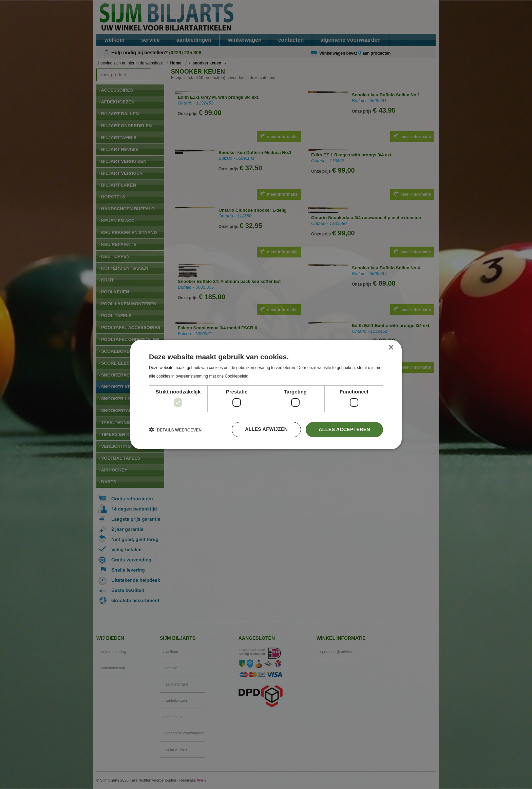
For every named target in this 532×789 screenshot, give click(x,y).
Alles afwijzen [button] (266, 429)
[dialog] (266, 394)
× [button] (391, 348)
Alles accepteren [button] (344, 429)
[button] (175, 430)
